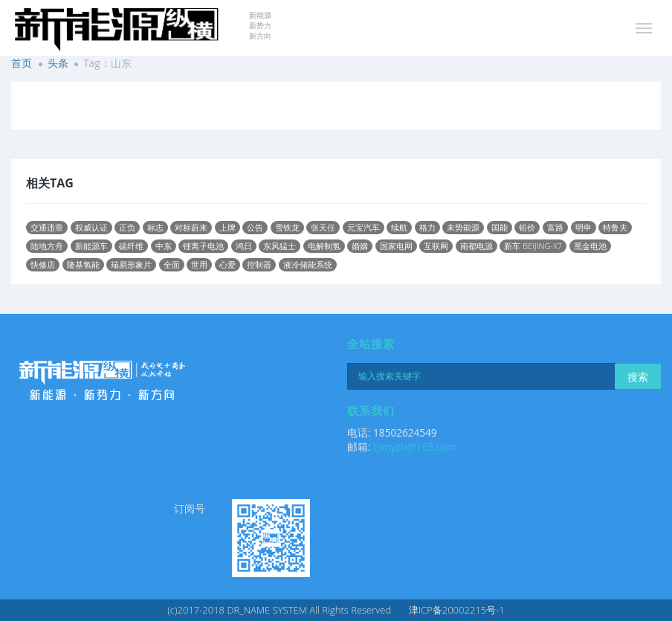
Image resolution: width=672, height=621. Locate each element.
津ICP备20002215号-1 (457, 610)
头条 (58, 63)
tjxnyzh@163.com (415, 447)
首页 (22, 63)
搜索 (638, 377)
